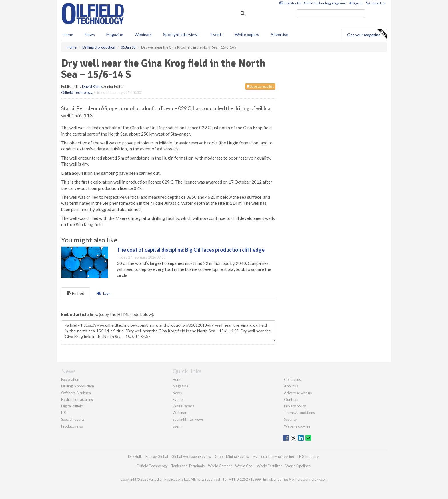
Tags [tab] (104, 293)
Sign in (356, 3)
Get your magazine (367, 34)
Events (217, 34)
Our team (292, 399)
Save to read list (260, 86)
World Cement (220, 466)
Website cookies (297, 426)
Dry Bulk (135, 456)
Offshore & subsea (76, 393)
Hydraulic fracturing (77, 399)
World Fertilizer (269, 466)
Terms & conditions (299, 413)
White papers (247, 34)
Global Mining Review (232, 456)
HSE (64, 413)
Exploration (70, 379)
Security (290, 419)
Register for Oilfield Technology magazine (313, 3)
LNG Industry (308, 456)
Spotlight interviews (181, 34)
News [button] (90, 34)
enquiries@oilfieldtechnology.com (301, 479)
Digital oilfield (72, 406)
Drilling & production (78, 386)
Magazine (115, 34)
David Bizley (92, 86)
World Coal (244, 466)
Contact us (376, 3)
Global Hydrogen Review (191, 456)
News (177, 393)
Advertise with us (298, 393)
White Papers (183, 406)
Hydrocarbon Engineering (273, 456)
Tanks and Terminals (188, 466)
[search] (331, 14)
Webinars (143, 34)
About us (291, 386)
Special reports (73, 419)
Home (68, 34)
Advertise (279, 34)
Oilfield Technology (77, 92)
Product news (72, 426)
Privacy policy (295, 406)
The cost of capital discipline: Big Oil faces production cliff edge (191, 250)
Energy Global (157, 456)
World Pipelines (298, 466)
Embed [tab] (76, 293)
